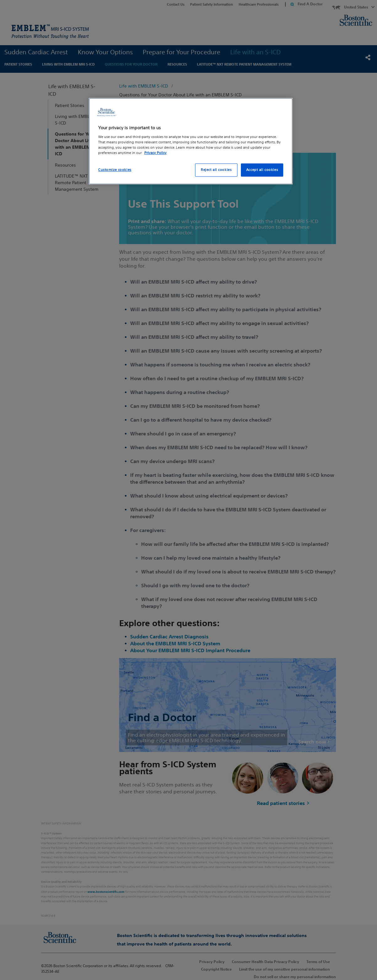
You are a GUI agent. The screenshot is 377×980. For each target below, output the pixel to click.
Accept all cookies (262, 170)
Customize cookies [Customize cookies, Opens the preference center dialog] (115, 170)
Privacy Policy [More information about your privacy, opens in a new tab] (155, 153)
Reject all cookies (216, 170)
